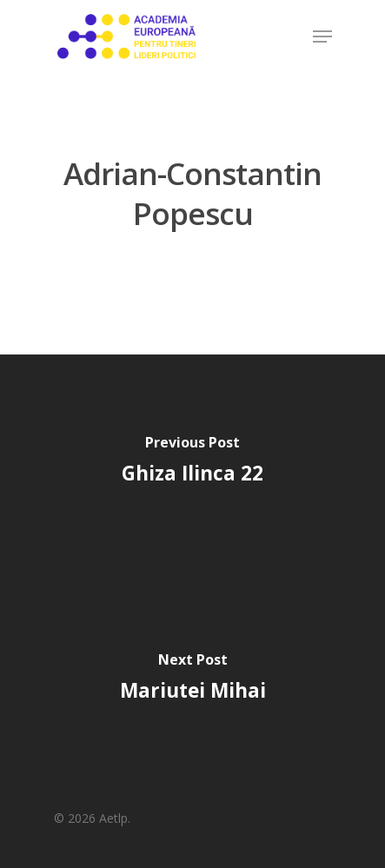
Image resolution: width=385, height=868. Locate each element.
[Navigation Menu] (322, 36)
